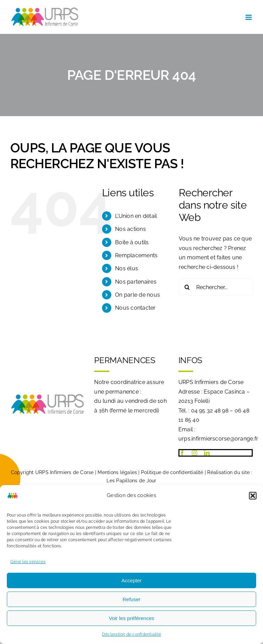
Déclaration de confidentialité (131, 634)
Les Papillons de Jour (131, 481)
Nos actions (130, 229)
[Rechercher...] (216, 287)
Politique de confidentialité (172, 472)
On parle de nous (137, 295)
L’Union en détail (136, 216)
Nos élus (127, 268)
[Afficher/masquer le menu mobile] (249, 17)
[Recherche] (187, 287)
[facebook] (182, 453)
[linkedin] (207, 453)
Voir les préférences (132, 618)
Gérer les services (28, 562)
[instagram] (195, 453)
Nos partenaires (136, 282)
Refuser (132, 599)
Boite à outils (132, 242)
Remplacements (136, 255)
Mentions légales (117, 472)
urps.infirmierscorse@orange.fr (218, 439)
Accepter (131, 580)
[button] (253, 496)
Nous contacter (135, 308)
